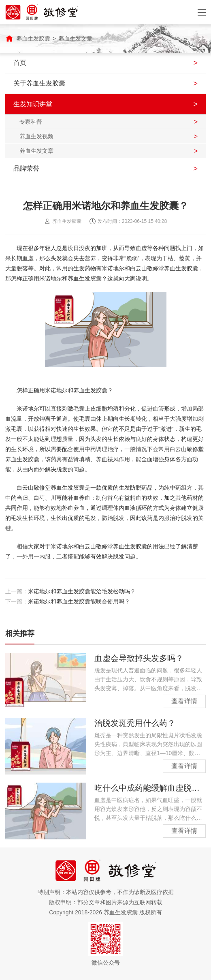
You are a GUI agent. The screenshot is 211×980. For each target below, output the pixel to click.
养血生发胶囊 (33, 39)
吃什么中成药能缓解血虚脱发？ (151, 788)
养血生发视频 (36, 136)
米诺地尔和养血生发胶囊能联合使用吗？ (79, 601)
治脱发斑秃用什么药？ (135, 723)
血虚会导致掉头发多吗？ (139, 658)
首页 (20, 63)
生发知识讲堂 (33, 104)
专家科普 (31, 122)
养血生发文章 (75, 39)
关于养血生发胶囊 (39, 83)
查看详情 (184, 701)
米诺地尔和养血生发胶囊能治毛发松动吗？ (82, 591)
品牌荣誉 (26, 168)
